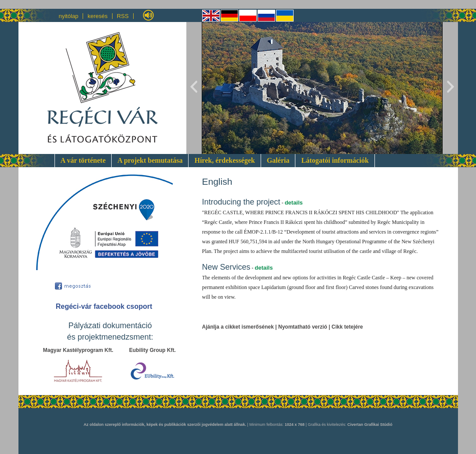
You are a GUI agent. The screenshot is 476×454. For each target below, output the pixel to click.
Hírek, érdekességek (224, 160)
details (294, 203)
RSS (123, 16)
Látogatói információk (335, 160)
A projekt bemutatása (150, 160)
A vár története (83, 160)
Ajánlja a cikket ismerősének (238, 327)
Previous (194, 88)
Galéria (278, 160)
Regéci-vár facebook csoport (104, 306)
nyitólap (69, 16)
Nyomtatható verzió (303, 327)
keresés (98, 16)
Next (450, 88)
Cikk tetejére (347, 327)
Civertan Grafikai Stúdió (370, 425)
